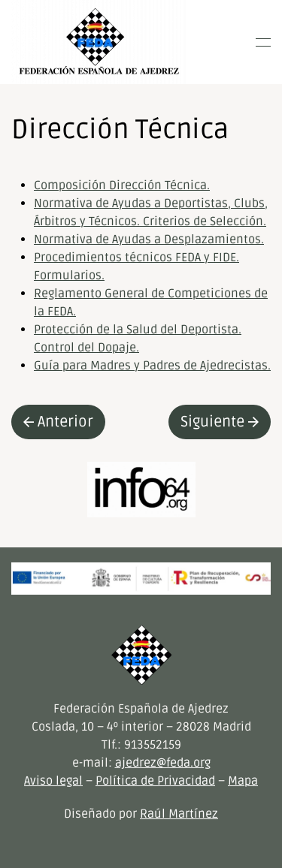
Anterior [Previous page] (58, 422)
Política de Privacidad (155, 781)
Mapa (243, 781)
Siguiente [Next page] (220, 422)
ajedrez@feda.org (163, 763)
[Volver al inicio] (99, 42)
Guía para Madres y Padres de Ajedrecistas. (152, 366)
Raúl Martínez (179, 814)
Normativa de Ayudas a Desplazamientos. (149, 240)
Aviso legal (53, 781)
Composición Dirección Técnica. (122, 185)
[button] (263, 42)
